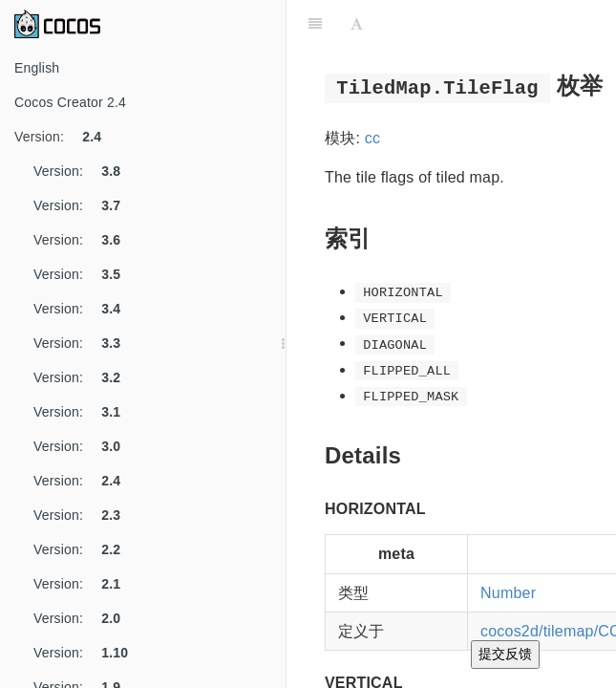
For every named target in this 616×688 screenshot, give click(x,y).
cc (372, 138)
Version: (65, 137)
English (37, 68)
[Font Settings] (357, 24)
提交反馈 (505, 654)
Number (508, 593)
